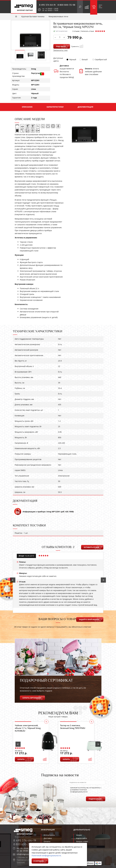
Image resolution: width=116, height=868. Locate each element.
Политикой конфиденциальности (46, 856)
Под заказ (61, 46)
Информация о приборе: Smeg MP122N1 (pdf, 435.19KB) (44, 513)
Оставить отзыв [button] (91, 547)
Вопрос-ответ (82, 841)
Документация (85, 107)
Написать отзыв (87, 31)
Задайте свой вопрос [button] (89, 619)
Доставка (48, 838)
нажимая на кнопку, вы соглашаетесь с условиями (84, 790)
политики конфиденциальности (79, 791)
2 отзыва (76, 31)
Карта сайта (82, 838)
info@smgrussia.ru (25, 854)
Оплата (47, 841)
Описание (27, 107)
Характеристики (55, 107)
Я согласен (39, 861)
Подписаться (95, 799)
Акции (79, 835)
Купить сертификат (32, 698)
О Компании (49, 835)
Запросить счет (60, 50)
